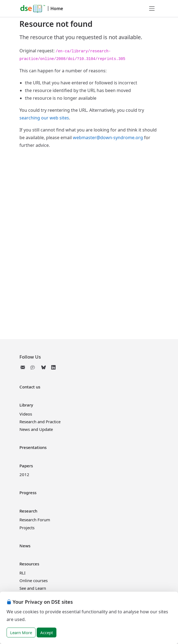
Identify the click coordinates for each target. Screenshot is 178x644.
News (25, 546)
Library (26, 405)
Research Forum (35, 520)
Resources (29, 564)
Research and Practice (40, 422)
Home (57, 8)
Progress (28, 493)
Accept (47, 632)
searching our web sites (44, 118)
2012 (24, 474)
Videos (26, 414)
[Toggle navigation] (152, 8)
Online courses (34, 580)
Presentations (33, 447)
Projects (27, 528)
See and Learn (33, 588)
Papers (26, 466)
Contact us (30, 387)
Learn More (21, 632)
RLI (22, 573)
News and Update (36, 429)
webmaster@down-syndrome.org (108, 138)
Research (28, 511)
